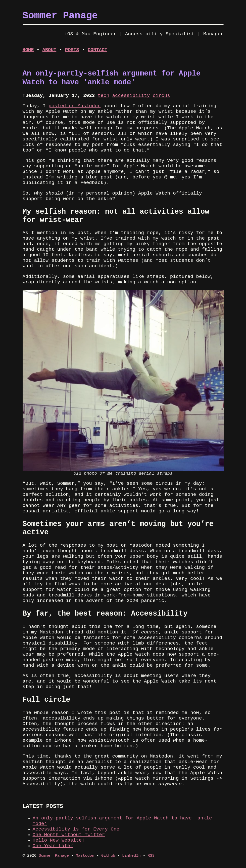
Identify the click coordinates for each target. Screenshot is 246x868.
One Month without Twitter (69, 835)
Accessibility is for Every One (76, 829)
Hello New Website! (59, 840)
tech (104, 96)
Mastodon (85, 856)
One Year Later (53, 846)
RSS (151, 856)
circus (161, 96)
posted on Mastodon (75, 106)
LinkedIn (131, 856)
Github (108, 856)
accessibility (131, 96)
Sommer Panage (54, 856)
